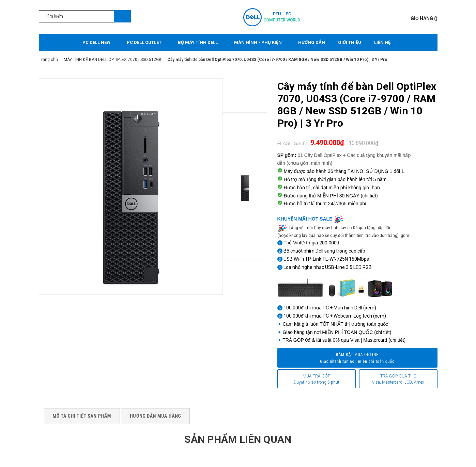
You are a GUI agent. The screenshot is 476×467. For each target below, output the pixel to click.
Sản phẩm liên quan (238, 439)
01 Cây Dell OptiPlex (319, 155)
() (424, 18)
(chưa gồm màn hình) (310, 163)
